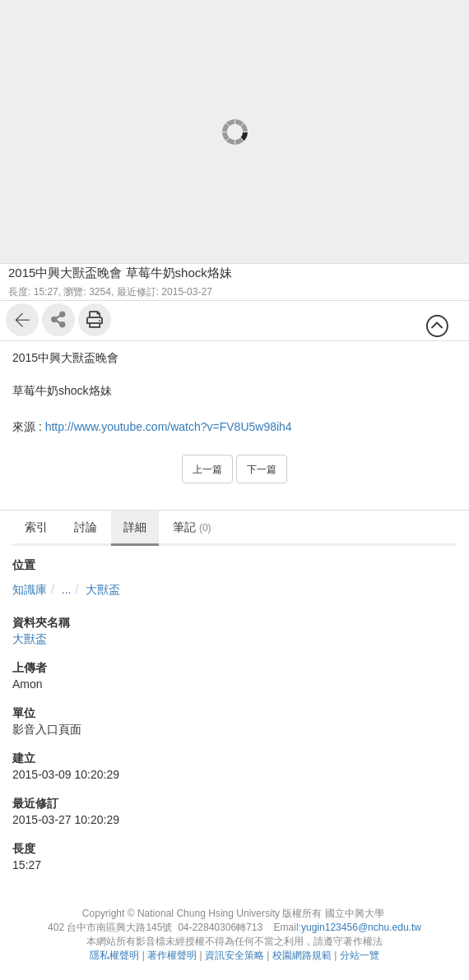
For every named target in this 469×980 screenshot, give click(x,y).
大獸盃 (103, 589)
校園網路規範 (302, 955)
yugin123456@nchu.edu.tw (361, 927)
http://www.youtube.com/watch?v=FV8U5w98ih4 (169, 427)
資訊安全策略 (234, 955)
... (67, 589)
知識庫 (30, 589)
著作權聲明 (172, 955)
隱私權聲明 (114, 955)
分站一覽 (360, 955)
